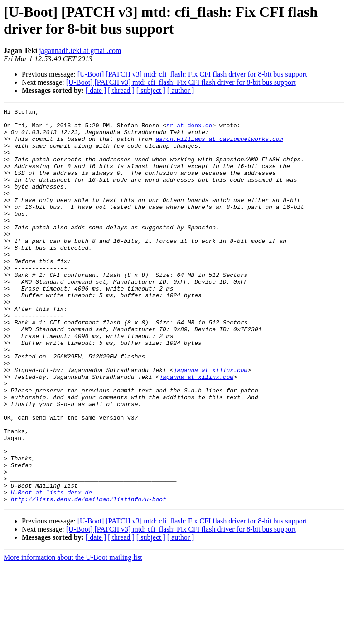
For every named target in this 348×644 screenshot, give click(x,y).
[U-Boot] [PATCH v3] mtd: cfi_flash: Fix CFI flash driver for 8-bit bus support (192, 74)
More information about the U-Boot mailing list (73, 636)
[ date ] (96, 90)
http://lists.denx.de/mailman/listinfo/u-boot (89, 578)
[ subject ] (151, 90)
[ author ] (181, 90)
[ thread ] (121, 90)
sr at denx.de (189, 129)
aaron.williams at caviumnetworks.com (219, 145)
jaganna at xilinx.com (210, 423)
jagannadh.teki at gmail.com (80, 51)
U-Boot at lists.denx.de (51, 570)
